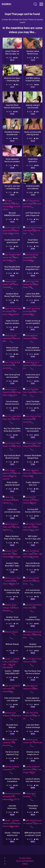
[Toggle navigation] (41, 4)
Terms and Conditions (25, 861)
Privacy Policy (25, 858)
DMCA (25, 864)
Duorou (6, 4)
